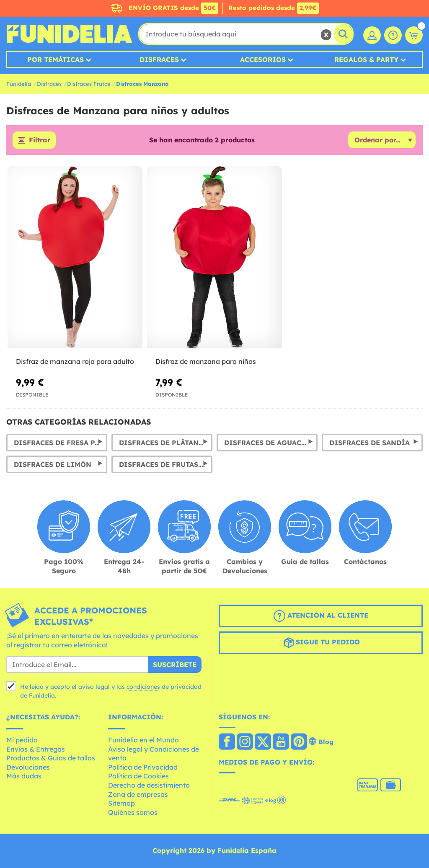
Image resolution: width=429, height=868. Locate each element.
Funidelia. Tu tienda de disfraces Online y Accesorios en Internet (69, 34)
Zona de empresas (138, 794)
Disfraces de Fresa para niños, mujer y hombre (61, 443)
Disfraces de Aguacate (269, 443)
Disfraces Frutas (89, 84)
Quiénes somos (133, 812)
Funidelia (19, 84)
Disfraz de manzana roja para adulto (75, 361)
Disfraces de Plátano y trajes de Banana (166, 443)
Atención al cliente (321, 616)
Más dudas (24, 776)
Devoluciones (28, 767)
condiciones (143, 687)
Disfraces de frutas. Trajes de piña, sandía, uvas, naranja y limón (166, 464)
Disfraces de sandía (370, 443)
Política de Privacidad (143, 767)
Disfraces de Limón (53, 464)
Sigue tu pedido (321, 643)
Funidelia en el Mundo (143, 740)
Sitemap (121, 804)
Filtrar (40, 140)
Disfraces (159, 59)
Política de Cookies (138, 776)
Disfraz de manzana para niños (206, 361)
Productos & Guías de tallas (51, 758)
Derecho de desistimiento (149, 785)
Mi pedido (22, 740)
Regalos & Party (366, 59)
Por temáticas (56, 59)
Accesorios (263, 59)
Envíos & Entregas (36, 749)
